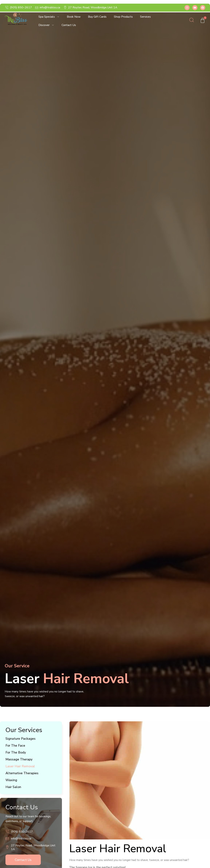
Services (145, 17)
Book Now (74, 17)
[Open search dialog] (192, 21)
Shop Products (123, 17)
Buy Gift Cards (97, 17)
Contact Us (69, 25)
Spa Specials (49, 17)
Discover (46, 25)
